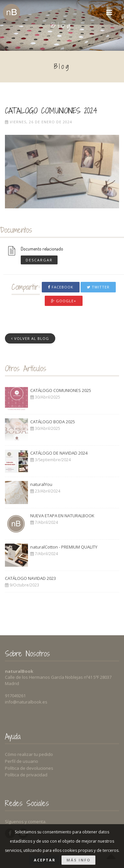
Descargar (39, 260)
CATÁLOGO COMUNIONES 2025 (61, 390)
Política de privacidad (26, 775)
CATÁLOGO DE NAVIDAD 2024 (59, 453)
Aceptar (45, 860)
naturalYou (41, 484)
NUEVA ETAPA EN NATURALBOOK (62, 516)
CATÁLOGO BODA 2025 (53, 422)
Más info (78, 860)
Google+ (64, 301)
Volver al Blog (30, 338)
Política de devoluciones (29, 768)
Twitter (98, 287)
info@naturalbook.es (26, 702)
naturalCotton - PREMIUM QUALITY (64, 547)
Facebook (61, 287)
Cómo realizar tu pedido (29, 754)
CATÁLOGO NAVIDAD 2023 (30, 578)
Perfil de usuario (22, 761)
